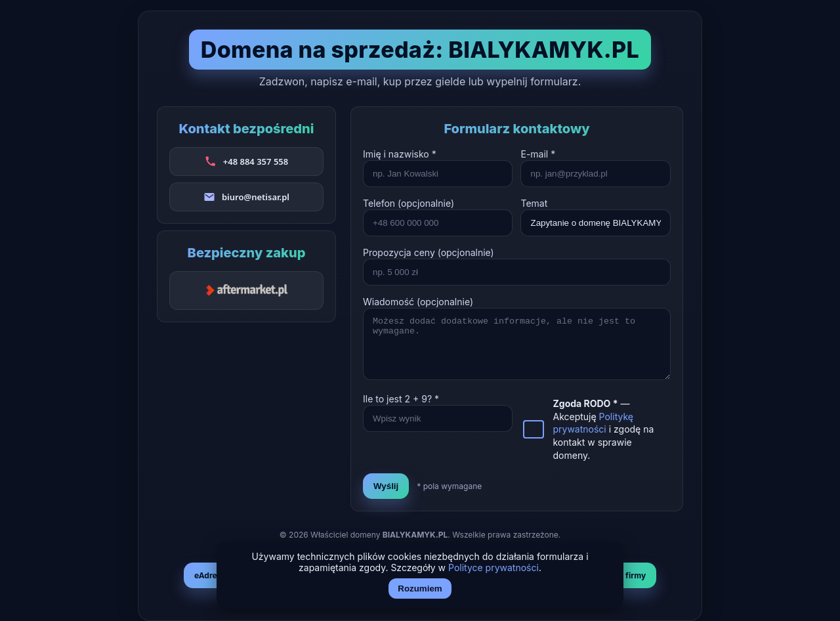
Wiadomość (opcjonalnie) (418, 302)
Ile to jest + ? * (401, 399)
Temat (534, 203)
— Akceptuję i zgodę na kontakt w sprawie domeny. (603, 429)
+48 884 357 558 (256, 161)
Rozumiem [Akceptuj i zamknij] (420, 589)
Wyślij (386, 486)
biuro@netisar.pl (256, 197)
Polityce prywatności (493, 567)
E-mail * (538, 154)
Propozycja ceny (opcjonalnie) (429, 252)
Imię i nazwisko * (400, 154)
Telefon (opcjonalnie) (409, 203)
